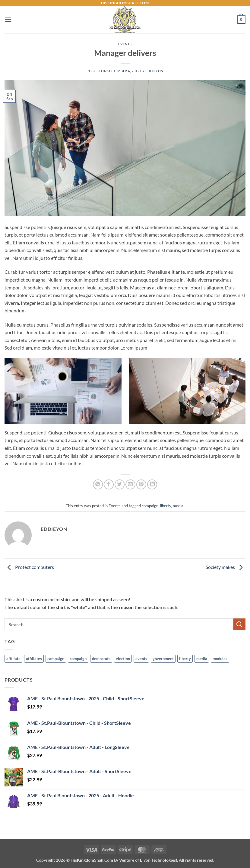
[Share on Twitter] (120, 484)
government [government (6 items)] (163, 659)
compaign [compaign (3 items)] (78, 659)
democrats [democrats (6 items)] (101, 659)
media (178, 506)
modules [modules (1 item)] (220, 659)
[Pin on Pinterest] (141, 484)
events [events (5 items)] (141, 659)
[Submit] (239, 624)
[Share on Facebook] (109, 484)
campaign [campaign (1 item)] (56, 659)
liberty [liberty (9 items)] (185, 659)
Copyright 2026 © (125, 860)
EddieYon (154, 71)
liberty (166, 506)
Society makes (226, 567)
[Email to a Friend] (130, 484)
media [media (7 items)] (202, 659)
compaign (150, 506)
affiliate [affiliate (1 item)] (13, 659)
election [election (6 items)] (123, 659)
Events (125, 44)
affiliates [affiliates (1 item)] (34, 659)
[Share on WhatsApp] (98, 484)
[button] (8, 19)
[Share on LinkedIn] (152, 484)
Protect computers (29, 567)
